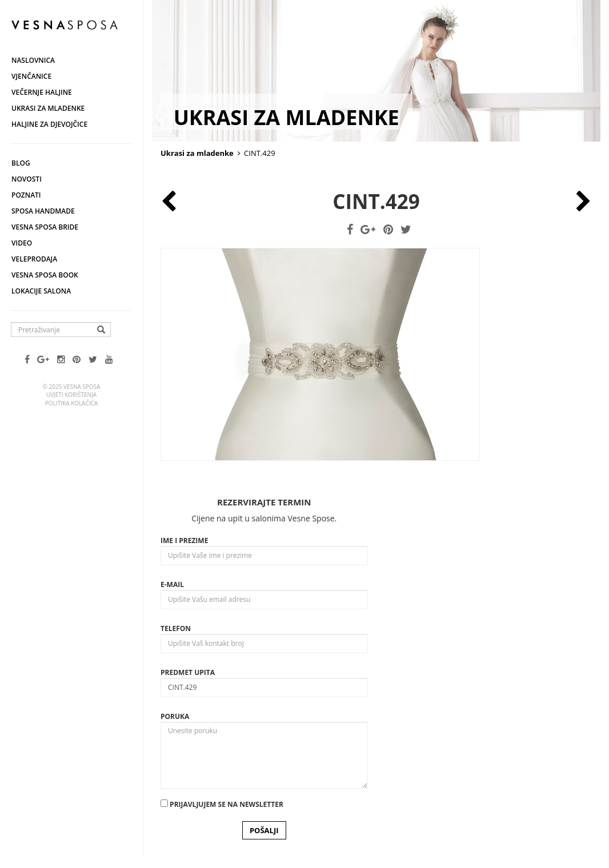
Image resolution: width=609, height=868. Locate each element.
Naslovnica (33, 60)
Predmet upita (188, 672)
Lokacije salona (41, 291)
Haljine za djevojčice (49, 124)
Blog (21, 163)
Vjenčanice (31, 76)
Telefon (176, 628)
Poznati (26, 195)
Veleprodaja (34, 259)
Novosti (27, 179)
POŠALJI (264, 830)
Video (22, 243)
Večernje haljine (42, 92)
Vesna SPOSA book (45, 275)
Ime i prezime (184, 541)
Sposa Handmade (43, 211)
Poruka (175, 716)
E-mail (172, 584)
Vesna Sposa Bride (45, 227)
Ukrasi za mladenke (48, 108)
